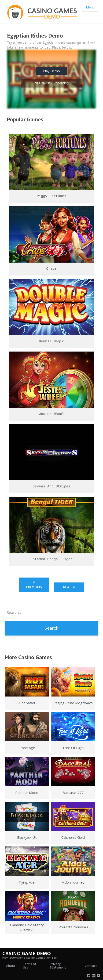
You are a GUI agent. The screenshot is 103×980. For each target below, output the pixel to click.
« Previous (34, 585)
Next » (69, 587)
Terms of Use (29, 966)
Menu (90, 7)
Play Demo (51, 71)
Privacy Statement (58, 966)
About (11, 966)
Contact (91, 966)
